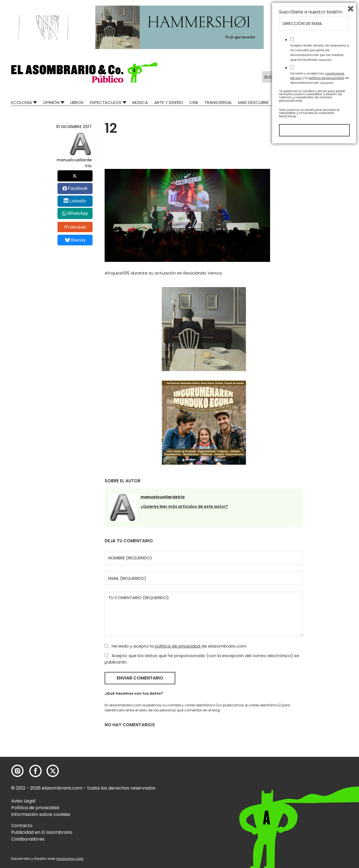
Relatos (284, 102)
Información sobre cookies (41, 814)
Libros (77, 102)
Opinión (51, 102)
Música (140, 102)
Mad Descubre (253, 102)
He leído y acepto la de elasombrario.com (175, 646)
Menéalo (75, 227)
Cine (194, 102)
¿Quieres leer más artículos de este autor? (184, 506)
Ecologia (22, 102)
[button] (84, 73)
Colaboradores (28, 839)
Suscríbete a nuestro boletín (311, 734)
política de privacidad (178, 646)
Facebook (78, 188)
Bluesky (75, 240)
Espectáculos (106, 102)
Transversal (218, 102)
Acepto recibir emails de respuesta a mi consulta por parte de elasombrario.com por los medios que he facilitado (320, 774)
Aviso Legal (23, 801)
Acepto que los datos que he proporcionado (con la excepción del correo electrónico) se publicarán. (202, 659)
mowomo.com (70, 859)
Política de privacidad (35, 808)
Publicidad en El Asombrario (42, 832)
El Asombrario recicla (323, 102)
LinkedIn (78, 201)
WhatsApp (78, 213)
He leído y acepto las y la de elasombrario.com (320, 800)
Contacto (22, 826)
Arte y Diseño (169, 102)
